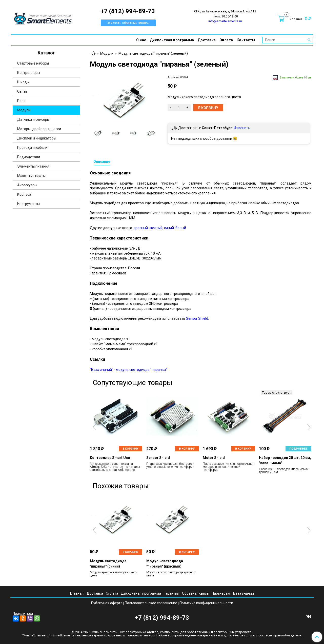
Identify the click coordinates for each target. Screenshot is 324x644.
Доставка (207, 40)
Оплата (226, 40)
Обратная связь (195, 593)
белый (181, 228)
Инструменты (28, 204)
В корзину (130, 449)
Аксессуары (27, 185)
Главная (77, 593)
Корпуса (24, 194)
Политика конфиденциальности (206, 603)
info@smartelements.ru (225, 21)
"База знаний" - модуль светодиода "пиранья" (128, 370)
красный (141, 228)
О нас (141, 40)
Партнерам (221, 593)
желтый (156, 228)
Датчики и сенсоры (33, 119)
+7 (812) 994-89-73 (162, 618)
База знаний (244, 593)
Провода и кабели (32, 148)
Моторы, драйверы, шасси (39, 129)
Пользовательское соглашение (151, 603)
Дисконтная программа (172, 40)
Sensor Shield (197, 318)
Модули (107, 53)
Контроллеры (29, 73)
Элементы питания (33, 166)
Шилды (23, 82)
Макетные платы (31, 176)
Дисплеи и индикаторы (37, 138)
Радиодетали (29, 157)
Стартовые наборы (33, 63)
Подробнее (298, 449)
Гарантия (171, 593)
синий (169, 228)
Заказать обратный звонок (128, 23)
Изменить (242, 128)
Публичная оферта (107, 603)
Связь (22, 91)
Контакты (246, 40)
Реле (21, 101)
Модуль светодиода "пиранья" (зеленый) (153, 53)
